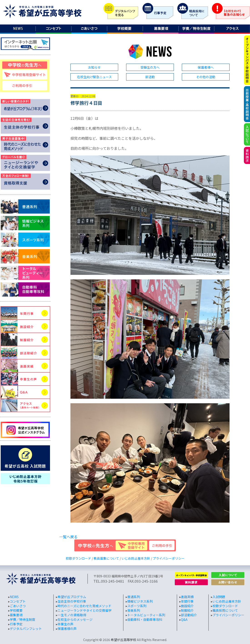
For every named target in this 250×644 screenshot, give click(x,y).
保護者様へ (206, 67)
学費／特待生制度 (22, 619)
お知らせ (94, 67)
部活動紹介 (189, 615)
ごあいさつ (18, 606)
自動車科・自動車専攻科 (145, 619)
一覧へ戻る (68, 537)
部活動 (150, 77)
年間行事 (187, 601)
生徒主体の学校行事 (72, 601)
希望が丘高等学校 (123, 640)
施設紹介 (187, 606)
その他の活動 (206, 77)
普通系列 (134, 597)
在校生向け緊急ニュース (94, 77)
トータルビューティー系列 (146, 615)
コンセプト (18, 601)
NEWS (14, 597)
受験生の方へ (150, 67)
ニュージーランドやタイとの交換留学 (85, 610)
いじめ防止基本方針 (136, 558)
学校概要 (16, 610)
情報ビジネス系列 (140, 601)
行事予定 (16, 624)
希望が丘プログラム (72, 597)
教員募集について (106, 558)
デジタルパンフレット (26, 629)
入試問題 (219, 597)
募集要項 (16, 615)
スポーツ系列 (137, 606)
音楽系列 (134, 610)
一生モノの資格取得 (72, 615)
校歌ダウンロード (78, 558)
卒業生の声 (65, 624)
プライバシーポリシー (169, 558)
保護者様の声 (67, 629)
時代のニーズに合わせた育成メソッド (84, 606)
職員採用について (225, 610)
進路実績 (187, 597)
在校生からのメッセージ (75, 619)
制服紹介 (187, 610)
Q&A (184, 619)
